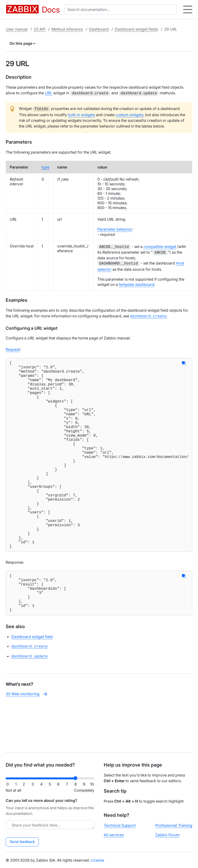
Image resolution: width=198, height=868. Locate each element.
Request (13, 347)
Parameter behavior (115, 228)
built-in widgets (81, 114)
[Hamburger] (188, 9)
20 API (40, 29)
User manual (17, 29)
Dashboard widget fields (136, 29)
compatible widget (160, 246)
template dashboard (137, 283)
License (97, 860)
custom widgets (129, 114)
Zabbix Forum (167, 835)
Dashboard (99, 29)
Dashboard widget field (32, 685)
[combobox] (121, 9)
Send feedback (22, 842)
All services (114, 835)
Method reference (67, 29)
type (45, 166)
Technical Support (120, 825)
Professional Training (174, 825)
